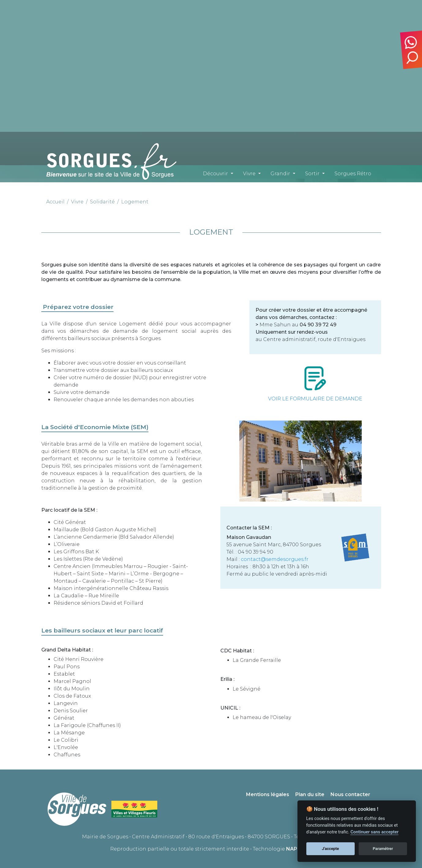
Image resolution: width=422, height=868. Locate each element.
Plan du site (310, 794)
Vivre (249, 174)
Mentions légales (268, 794)
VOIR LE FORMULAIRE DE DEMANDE (315, 399)
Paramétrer (383, 849)
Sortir (312, 174)
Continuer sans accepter (374, 832)
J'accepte (331, 849)
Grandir (280, 174)
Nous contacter (350, 794)
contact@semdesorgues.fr (275, 559)
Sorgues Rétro (353, 174)
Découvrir (215, 174)
